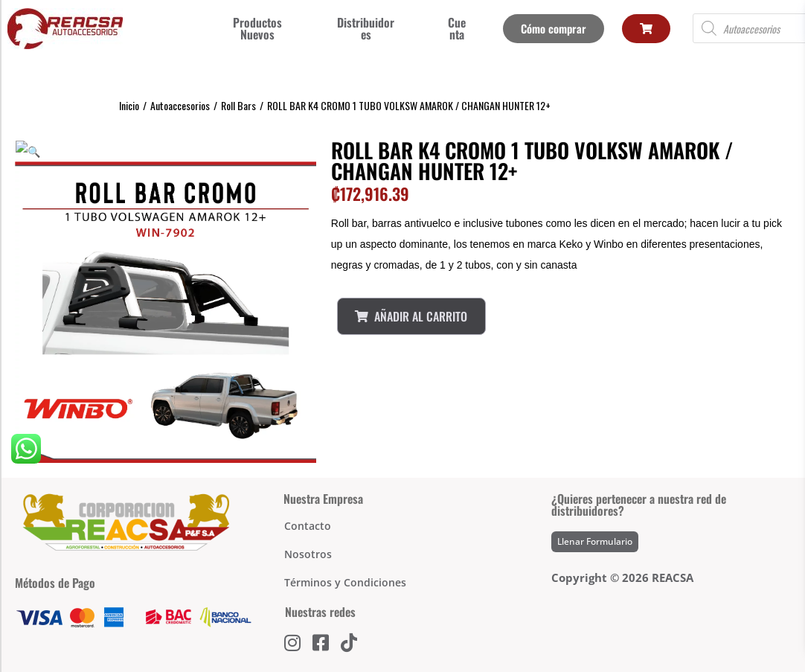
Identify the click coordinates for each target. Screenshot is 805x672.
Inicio (129, 105)
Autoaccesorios (180, 105)
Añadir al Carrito (411, 316)
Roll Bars (238, 105)
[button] (21, 150)
